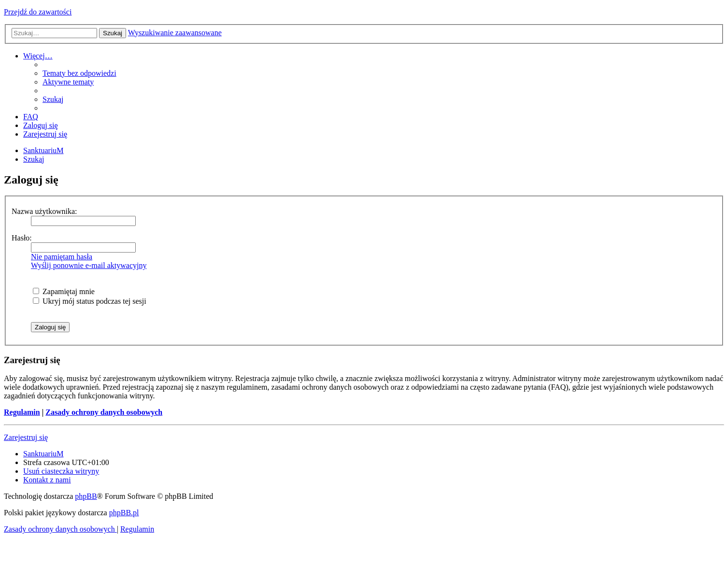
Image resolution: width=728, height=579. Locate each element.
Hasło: (22, 238)
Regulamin (22, 412)
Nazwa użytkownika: (44, 211)
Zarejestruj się (26, 437)
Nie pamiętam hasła (62, 257)
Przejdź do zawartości (38, 12)
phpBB (86, 496)
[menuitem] (79, 73)
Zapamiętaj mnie (64, 291)
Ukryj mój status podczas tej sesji (90, 301)
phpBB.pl (124, 513)
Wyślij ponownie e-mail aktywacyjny (89, 265)
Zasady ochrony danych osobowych (104, 412)
